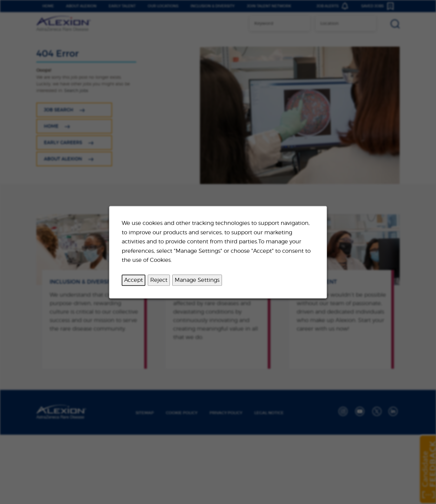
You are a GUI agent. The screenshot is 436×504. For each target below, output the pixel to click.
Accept (134, 280)
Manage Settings (197, 280)
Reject (159, 280)
